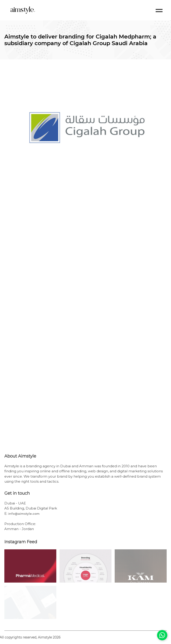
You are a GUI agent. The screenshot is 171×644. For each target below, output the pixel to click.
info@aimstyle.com (24, 514)
